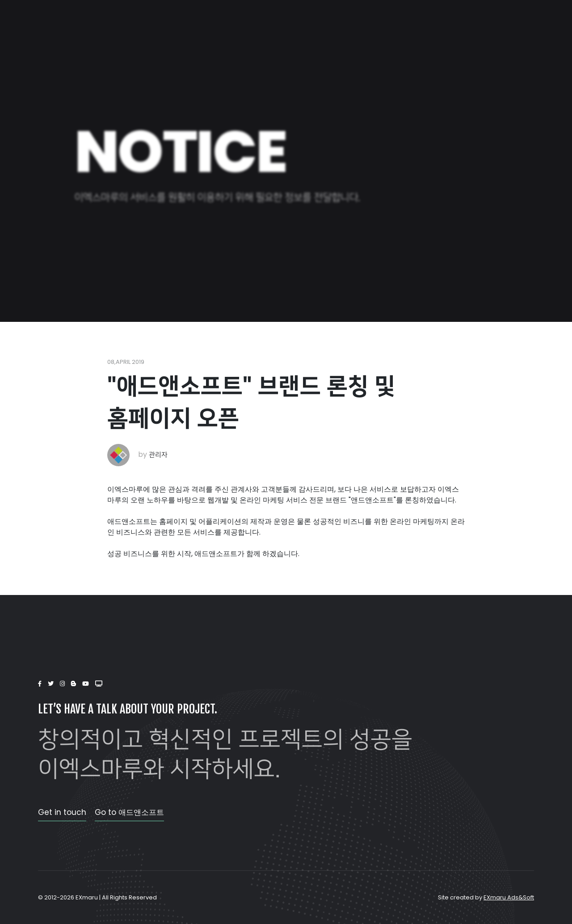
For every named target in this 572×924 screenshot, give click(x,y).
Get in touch (62, 812)
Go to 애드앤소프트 (129, 812)
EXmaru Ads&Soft (509, 897)
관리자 (158, 455)
